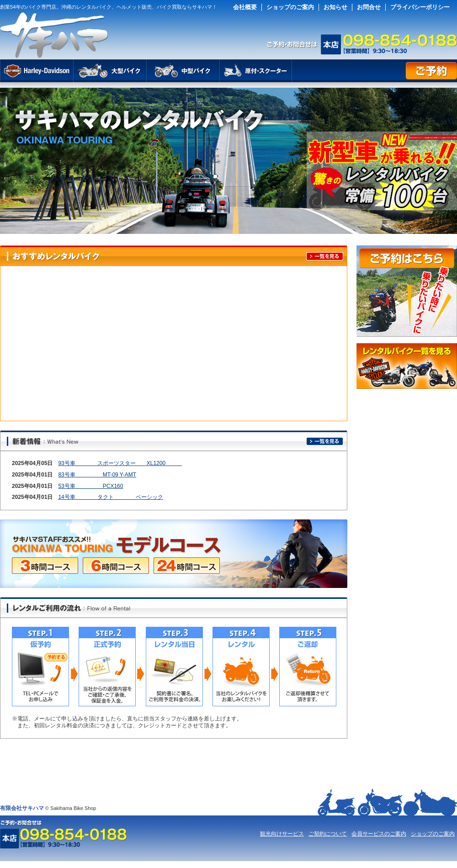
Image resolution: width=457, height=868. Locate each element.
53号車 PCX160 (90, 486)
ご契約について (328, 834)
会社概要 (245, 7)
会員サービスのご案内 (379, 834)
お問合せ (369, 7)
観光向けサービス (282, 834)
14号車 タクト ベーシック (110, 497)
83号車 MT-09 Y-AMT (97, 475)
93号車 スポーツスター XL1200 (120, 463)
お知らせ (335, 7)
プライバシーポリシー (420, 7)
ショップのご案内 (290, 7)
